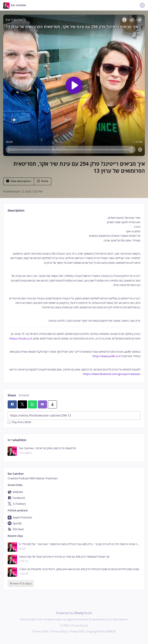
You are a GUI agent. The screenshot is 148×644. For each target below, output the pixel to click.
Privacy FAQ (77, 631)
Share (43, 181)
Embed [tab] (24, 395)
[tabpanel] (74, 296)
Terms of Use (41, 631)
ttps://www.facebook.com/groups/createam (112, 374)
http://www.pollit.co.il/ (106, 356)
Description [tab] (16, 210)
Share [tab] (12, 395)
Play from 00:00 (19, 422)
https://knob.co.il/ (20, 339)
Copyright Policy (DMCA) (101, 631)
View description (19, 181)
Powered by (74, 613)
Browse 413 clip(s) (21, 583)
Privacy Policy (59, 631)
